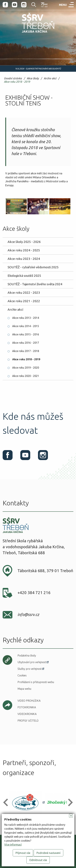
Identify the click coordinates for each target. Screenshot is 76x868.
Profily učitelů (28, 721)
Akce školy (33, 78)
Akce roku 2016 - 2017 (26, 343)
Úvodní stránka (13, 78)
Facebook (5, 5)
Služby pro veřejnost (30, 669)
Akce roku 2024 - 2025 (24, 250)
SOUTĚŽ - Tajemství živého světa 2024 (35, 284)
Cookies (22, 675)
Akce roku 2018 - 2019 (17, 82)
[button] (7, 802)
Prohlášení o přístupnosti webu (36, 682)
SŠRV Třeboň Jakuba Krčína (31, 33)
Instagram (24, 5)
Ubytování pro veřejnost (32, 662)
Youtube (15, 5)
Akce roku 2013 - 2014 (26, 318)
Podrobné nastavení (48, 853)
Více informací (13, 845)
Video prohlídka (29, 701)
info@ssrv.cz (28, 615)
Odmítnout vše (38, 860)
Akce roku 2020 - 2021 (26, 376)
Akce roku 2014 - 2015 (26, 326)
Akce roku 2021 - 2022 (24, 301)
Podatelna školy (27, 655)
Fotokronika (27, 707)
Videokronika (27, 714)
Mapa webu (24, 689)
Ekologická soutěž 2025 (24, 276)
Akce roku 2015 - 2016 (26, 334)
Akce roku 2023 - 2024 (24, 259)
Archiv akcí (50, 78)
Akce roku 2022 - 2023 (24, 293)
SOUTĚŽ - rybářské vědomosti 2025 (33, 267)
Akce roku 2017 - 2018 (26, 351)
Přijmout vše (23, 853)
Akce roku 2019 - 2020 (26, 368)
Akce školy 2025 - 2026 (24, 242)
